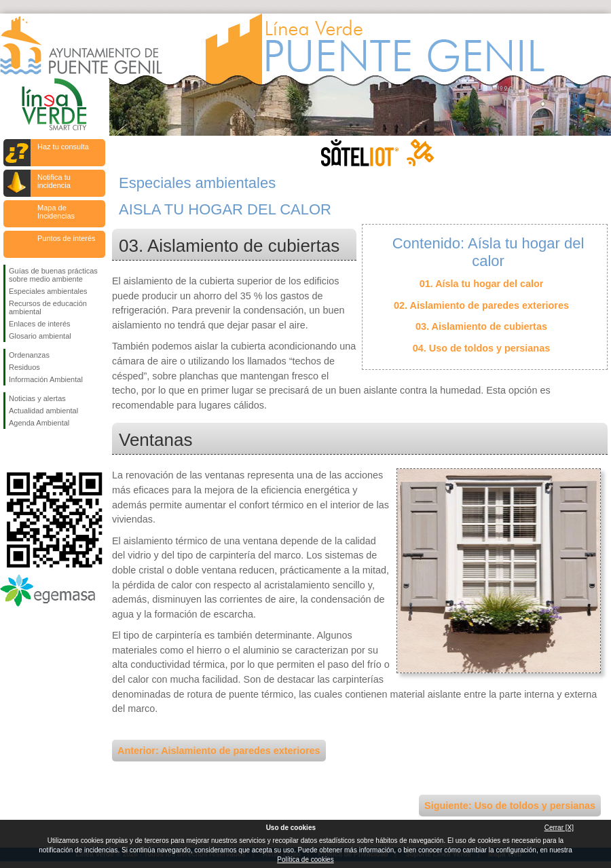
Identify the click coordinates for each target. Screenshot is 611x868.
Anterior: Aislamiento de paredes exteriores (219, 751)
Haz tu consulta (63, 147)
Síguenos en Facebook (12, 451)
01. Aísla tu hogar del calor (482, 284)
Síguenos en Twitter (34, 451)
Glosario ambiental (40, 336)
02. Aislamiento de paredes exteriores (481, 305)
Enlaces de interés (40, 324)
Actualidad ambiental (43, 411)
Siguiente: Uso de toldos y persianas (510, 806)
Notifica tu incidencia (54, 181)
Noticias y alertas (37, 398)
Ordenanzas (29, 355)
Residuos (24, 367)
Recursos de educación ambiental (48, 307)
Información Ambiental (46, 379)
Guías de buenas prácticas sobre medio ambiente (53, 275)
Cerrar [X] (559, 828)
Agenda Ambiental (39, 423)
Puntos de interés (67, 238)
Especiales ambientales (48, 291)
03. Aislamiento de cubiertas (481, 326)
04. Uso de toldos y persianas (481, 348)
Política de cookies (305, 860)
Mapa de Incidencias (56, 212)
